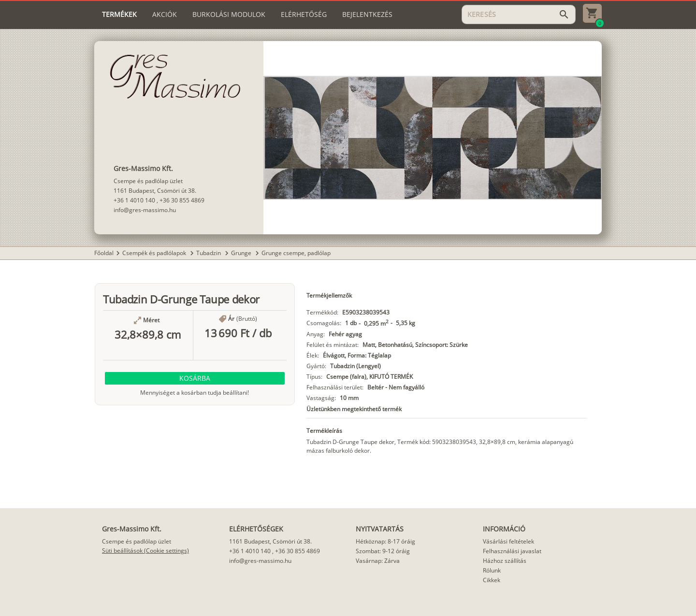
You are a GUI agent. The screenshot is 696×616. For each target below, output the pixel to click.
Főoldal (104, 253)
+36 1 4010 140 (134, 200)
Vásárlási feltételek (508, 541)
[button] (195, 378)
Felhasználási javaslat (512, 551)
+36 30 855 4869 (182, 200)
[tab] (119, 14)
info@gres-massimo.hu (145, 210)
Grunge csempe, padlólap (296, 253)
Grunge (242, 253)
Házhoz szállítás (505, 561)
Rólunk (492, 570)
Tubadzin (209, 253)
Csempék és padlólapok (155, 253)
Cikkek (492, 580)
